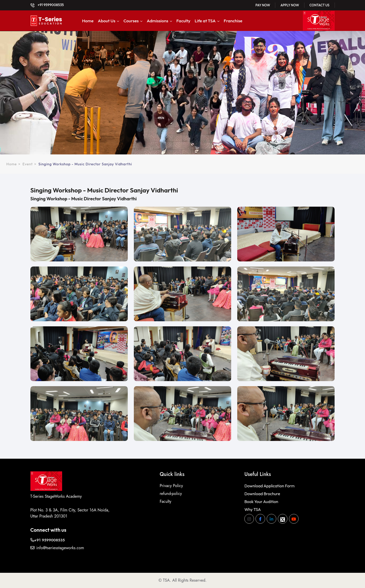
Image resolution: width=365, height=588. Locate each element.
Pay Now (263, 5)
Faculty (183, 21)
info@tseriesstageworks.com (57, 548)
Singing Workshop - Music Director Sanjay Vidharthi (85, 164)
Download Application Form (269, 486)
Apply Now (290, 5)
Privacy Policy (171, 486)
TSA (166, 580)
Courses (131, 21)
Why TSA (253, 509)
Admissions (158, 21)
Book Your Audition (261, 502)
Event (28, 164)
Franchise (233, 21)
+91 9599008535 (47, 5)
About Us (107, 21)
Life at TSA (205, 21)
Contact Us (320, 5)
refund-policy (171, 494)
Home (88, 21)
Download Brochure (262, 494)
